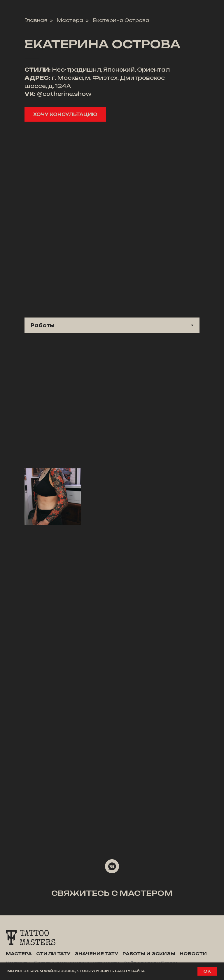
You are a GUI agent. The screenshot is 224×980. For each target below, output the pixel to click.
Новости (193, 954)
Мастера (70, 20)
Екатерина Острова (121, 20)
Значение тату (96, 954)
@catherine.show (64, 94)
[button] (65, 114)
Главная (36, 20)
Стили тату (53, 954)
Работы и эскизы (149, 954)
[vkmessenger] (112, 866)
